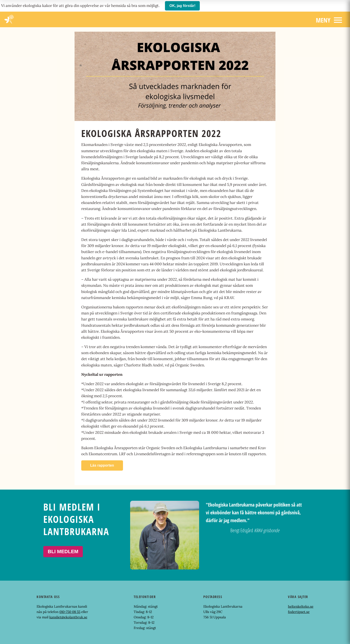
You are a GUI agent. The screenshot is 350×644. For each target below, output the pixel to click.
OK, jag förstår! (182, 6)
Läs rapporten (102, 465)
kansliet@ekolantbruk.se (68, 617)
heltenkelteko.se (301, 606)
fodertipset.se (299, 612)
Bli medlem (63, 552)
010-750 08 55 (70, 612)
